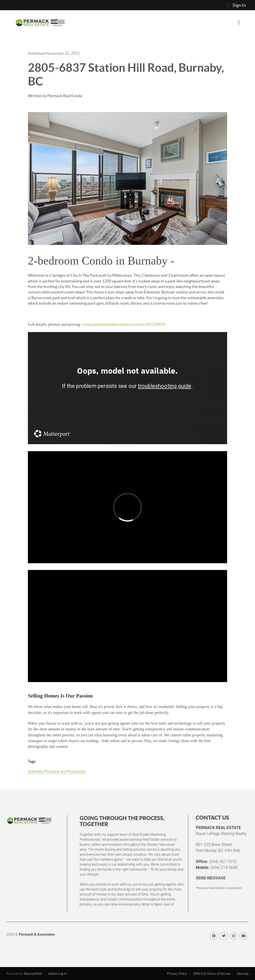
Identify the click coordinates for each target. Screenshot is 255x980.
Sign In (236, 5)
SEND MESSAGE (211, 878)
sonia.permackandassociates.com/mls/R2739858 (124, 324)
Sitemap (243, 974)
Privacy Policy (177, 974)
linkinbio (35, 771)
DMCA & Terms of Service (212, 974)
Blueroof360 (33, 974)
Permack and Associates (65, 771)
